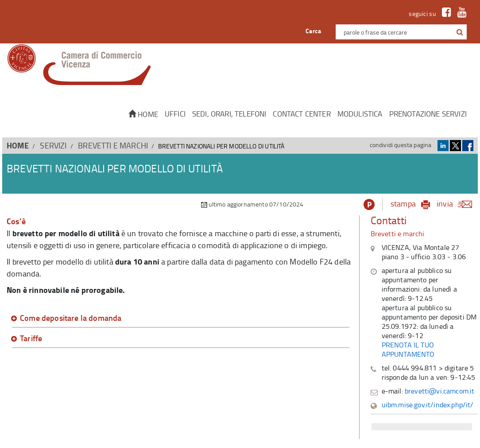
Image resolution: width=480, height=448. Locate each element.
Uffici (175, 114)
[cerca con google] (459, 32)
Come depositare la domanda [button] (71, 318)
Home (143, 114)
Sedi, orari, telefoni (229, 114)
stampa (403, 203)
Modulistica (360, 114)
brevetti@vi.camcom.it (440, 391)
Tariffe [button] (31, 339)
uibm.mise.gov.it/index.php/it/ (428, 405)
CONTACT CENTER (302, 114)
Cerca (313, 31)
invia (457, 203)
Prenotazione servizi (428, 114)
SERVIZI (53, 145)
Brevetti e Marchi (113, 145)
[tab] (181, 318)
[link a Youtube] (460, 14)
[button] (460, 32)
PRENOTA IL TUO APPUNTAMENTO (408, 349)
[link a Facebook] (444, 14)
